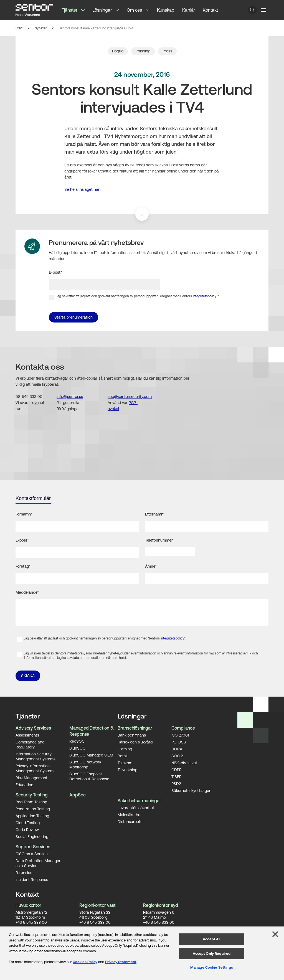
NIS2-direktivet (184, 763)
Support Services (33, 847)
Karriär (189, 10)
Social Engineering (32, 836)
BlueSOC (77, 748)
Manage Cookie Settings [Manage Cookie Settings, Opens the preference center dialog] (212, 967)
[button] (85, 10)
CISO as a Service (32, 854)
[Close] (275, 934)
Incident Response (32, 879)
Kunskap (166, 10)
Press (167, 51)
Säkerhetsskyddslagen (191, 790)
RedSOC (77, 741)
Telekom (125, 763)
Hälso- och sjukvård (135, 742)
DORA (177, 749)
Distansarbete (130, 821)
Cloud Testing (28, 822)
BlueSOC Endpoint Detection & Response (89, 776)
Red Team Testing (31, 802)
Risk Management (31, 778)
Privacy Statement (121, 962)
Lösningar (102, 10)
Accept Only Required (212, 954)
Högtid (118, 51)
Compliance (183, 728)
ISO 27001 (180, 735)
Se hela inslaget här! (83, 189)
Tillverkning (127, 770)
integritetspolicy (204, 296)
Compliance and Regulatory (30, 744)
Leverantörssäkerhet (136, 808)
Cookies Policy (85, 962)
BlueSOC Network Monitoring (85, 764)
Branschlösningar (135, 728)
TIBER (177, 776)
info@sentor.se (70, 397)
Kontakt (210, 10)
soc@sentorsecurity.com (130, 397)
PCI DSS (179, 742)
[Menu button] (263, 10)
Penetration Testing (33, 809)
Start (19, 28)
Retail (123, 756)
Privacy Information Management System (35, 768)
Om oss (134, 10)
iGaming (125, 749)
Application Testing (32, 816)
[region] (142, 953)
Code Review (27, 829)
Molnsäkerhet (130, 814)
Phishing (143, 51)
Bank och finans (132, 735)
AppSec (78, 795)
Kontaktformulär (33, 498)
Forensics (24, 872)
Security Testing (32, 795)
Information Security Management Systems (35, 756)
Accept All (211, 939)
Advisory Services (33, 728)
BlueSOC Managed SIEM (91, 755)
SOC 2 (177, 756)
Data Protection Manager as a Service (38, 863)
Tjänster (69, 10)
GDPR (177, 770)
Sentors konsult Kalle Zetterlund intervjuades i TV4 (96, 28)
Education (24, 784)
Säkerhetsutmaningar (139, 801)
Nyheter (41, 28)
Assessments (27, 735)
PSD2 (176, 783)
